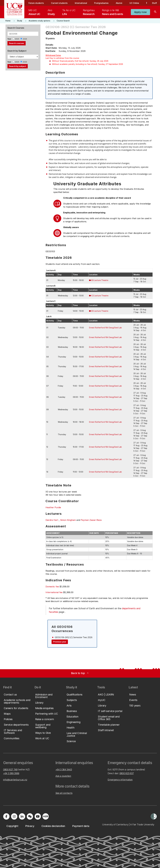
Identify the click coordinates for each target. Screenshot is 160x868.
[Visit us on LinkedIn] (22, 816)
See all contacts (64, 793)
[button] (140, 12)
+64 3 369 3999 (11, 773)
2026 (25, 39)
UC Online (134, 3)
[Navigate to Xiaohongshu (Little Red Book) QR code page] (46, 816)
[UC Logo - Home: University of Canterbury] (14, 9)
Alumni (119, 3)
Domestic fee (52, 587)
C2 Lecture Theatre (100, 296)
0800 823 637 (127, 773)
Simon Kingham (68, 520)
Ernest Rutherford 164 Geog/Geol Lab (105, 328)
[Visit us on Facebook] (6, 816)
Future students (36, 3)
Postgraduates (101, 3)
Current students (59, 3)
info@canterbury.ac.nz (15, 780)
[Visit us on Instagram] (14, 816)
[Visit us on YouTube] (38, 816)
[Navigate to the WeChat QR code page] (30, 816)
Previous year (60, 642)
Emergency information (120, 780)
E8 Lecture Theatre (100, 280)
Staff (154, 3)
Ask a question (63, 776)
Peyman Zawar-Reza (91, 520)
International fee (54, 592)
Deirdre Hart (52, 520)
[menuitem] (34, 12)
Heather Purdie (53, 507)
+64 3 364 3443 (64, 770)
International (81, 3)
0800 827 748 (10, 770)
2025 (17, 39)
